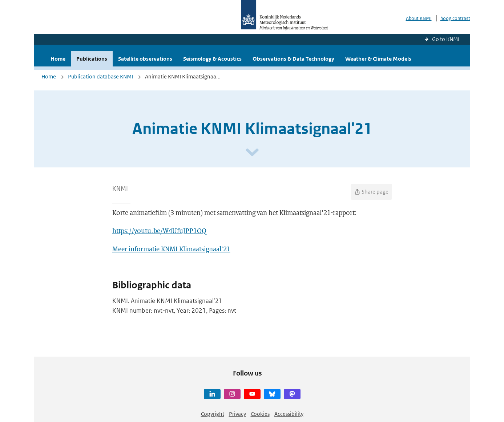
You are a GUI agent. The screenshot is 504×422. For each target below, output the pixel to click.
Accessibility (289, 414)
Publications (92, 59)
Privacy (237, 414)
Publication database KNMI (100, 76)
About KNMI (419, 18)
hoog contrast (455, 18)
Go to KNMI (446, 39)
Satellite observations (145, 59)
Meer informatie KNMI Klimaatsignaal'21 (171, 249)
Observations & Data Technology (293, 59)
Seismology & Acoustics (212, 59)
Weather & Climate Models (378, 59)
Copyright (213, 414)
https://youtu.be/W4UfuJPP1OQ (159, 231)
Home (58, 59)
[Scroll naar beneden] (252, 153)
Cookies (260, 414)
